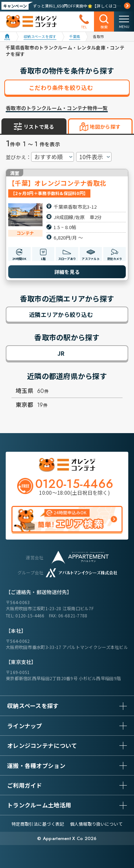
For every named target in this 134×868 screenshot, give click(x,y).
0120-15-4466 (30, 615)
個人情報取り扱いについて (96, 824)
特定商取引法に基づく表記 (38, 824)
